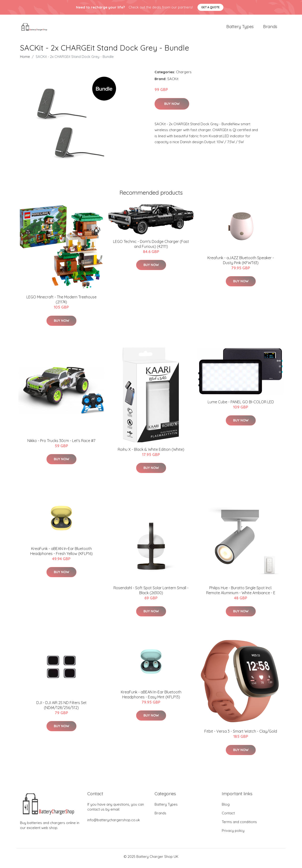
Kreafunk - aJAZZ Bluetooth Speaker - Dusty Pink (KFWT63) (241, 264)
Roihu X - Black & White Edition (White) (151, 453)
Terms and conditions (239, 825)
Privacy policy (233, 834)
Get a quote (210, 7)
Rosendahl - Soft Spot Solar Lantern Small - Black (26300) (151, 594)
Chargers (184, 75)
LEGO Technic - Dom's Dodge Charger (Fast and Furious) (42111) (151, 247)
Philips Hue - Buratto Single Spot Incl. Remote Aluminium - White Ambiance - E (241, 594)
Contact (228, 816)
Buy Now (172, 107)
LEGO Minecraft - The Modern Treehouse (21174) (61, 303)
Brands (270, 28)
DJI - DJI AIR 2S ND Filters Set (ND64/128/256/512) (61, 708)
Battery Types (240, 28)
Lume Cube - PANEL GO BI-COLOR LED (241, 405)
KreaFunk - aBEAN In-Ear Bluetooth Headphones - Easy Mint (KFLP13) (151, 698)
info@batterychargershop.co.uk (114, 823)
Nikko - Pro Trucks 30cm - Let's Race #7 (61, 444)
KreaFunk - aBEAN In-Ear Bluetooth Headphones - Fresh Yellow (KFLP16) (61, 554)
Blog (226, 808)
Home (25, 60)
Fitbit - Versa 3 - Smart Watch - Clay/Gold (241, 735)
